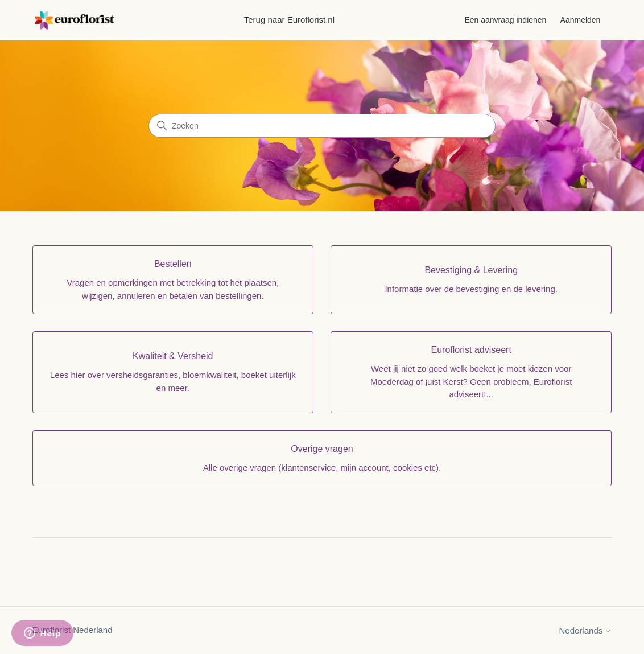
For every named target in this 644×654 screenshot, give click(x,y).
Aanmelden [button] (581, 20)
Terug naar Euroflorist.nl (289, 20)
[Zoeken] (322, 126)
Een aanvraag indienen (505, 20)
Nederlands (586, 630)
